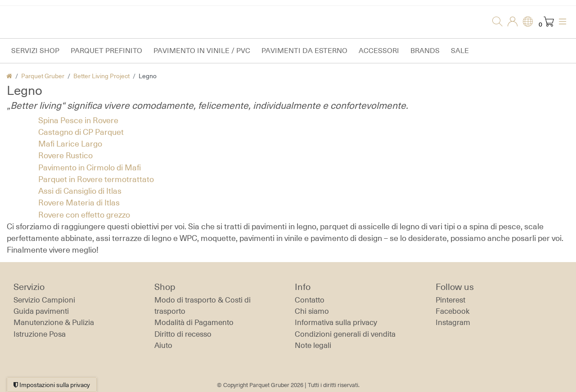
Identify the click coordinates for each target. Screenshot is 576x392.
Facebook (453, 311)
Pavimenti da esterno (304, 51)
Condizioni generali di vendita (345, 334)
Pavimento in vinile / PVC (202, 51)
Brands (425, 51)
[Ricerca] (495, 22)
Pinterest (450, 300)
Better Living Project (101, 76)
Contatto (310, 300)
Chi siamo (312, 311)
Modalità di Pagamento (194, 322)
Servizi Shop (35, 51)
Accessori (379, 51)
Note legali (313, 345)
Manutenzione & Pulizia (54, 322)
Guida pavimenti (41, 311)
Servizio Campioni (44, 300)
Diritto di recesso (183, 334)
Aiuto (163, 345)
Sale (460, 51)
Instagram (453, 322)
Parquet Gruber (43, 76)
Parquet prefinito (106, 51)
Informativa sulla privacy (336, 322)
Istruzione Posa (40, 334)
